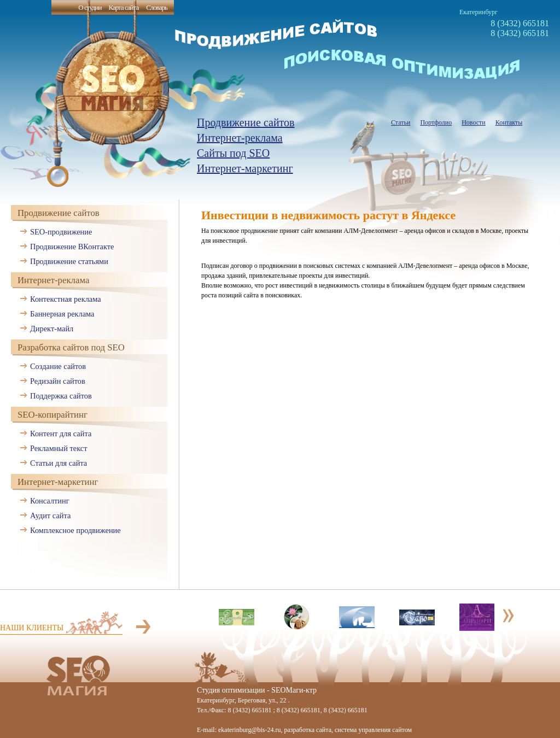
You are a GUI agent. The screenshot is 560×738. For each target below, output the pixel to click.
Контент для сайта (61, 434)
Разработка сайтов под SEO (71, 347)
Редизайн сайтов (58, 381)
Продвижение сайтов (246, 122)
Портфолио (436, 122)
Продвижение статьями (69, 261)
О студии (90, 7)
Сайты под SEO (233, 153)
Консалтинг (50, 501)
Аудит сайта (50, 516)
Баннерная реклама (62, 314)
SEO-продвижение (61, 232)
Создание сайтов (58, 366)
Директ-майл (52, 329)
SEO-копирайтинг (52, 415)
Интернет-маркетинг (245, 168)
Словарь (157, 7)
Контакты (509, 122)
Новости (474, 122)
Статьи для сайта (59, 463)
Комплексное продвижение (75, 530)
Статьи (401, 122)
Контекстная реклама (66, 299)
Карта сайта (123, 7)
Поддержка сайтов (61, 396)
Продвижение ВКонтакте (72, 247)
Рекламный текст (59, 448)
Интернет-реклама (240, 138)
